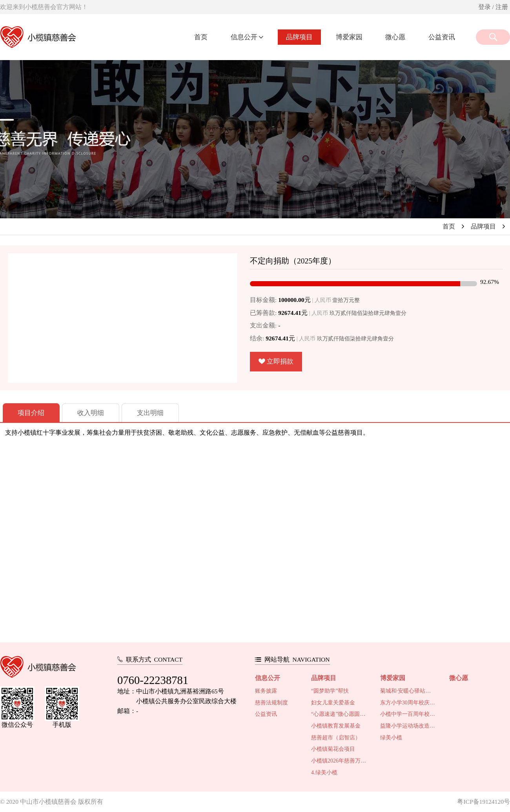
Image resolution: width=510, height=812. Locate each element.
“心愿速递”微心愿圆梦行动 (339, 714)
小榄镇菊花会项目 (333, 749)
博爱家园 (349, 37)
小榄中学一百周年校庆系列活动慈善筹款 (408, 714)
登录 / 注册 (493, 7)
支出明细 (150, 413)
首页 (201, 37)
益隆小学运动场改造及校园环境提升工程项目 (408, 726)
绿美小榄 (391, 738)
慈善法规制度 (271, 703)
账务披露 (266, 691)
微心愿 (395, 37)
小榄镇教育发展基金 (336, 726)
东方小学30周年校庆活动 (408, 703)
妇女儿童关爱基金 (333, 703)
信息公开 (245, 37)
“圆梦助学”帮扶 (330, 691)
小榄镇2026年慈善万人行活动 (339, 761)
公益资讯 (442, 37)
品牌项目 (299, 37)
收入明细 (91, 413)
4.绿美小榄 (324, 773)
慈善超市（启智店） (336, 738)
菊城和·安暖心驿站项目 (408, 691)
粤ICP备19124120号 (484, 802)
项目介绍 (31, 413)
